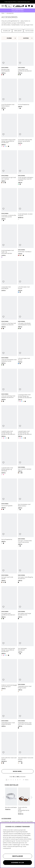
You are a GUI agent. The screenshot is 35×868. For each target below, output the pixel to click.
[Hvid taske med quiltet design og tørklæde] (26, 131)
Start (3, 13)
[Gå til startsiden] (18, 6)
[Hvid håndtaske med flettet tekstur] (9, 95)
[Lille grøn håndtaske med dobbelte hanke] (26, 313)
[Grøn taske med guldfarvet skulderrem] (26, 59)
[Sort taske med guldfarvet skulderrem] (9, 603)
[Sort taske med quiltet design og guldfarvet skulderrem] (9, 639)
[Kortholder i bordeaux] (26, 241)
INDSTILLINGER (17, 856)
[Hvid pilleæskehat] (26, 95)
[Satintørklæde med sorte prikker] (26, 748)
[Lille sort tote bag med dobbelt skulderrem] (9, 386)
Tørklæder (18, 31)
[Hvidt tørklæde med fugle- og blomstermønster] (9, 241)
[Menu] (3, 6)
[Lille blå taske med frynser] (26, 277)
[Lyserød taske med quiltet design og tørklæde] (9, 459)
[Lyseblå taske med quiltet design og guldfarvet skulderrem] (9, 422)
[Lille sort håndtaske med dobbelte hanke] (9, 349)
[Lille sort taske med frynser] (26, 349)
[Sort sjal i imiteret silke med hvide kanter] (26, 530)
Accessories (10, 13)
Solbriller (7, 31)
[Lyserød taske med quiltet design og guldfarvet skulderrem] (26, 422)
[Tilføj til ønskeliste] (3, 63)
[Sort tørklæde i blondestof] (26, 639)
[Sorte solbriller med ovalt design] (9, 748)
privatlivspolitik (15, 846)
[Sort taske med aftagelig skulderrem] (26, 567)
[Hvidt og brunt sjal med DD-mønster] (9, 168)
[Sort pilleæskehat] (9, 530)
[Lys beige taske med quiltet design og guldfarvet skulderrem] (26, 386)
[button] (27, 6)
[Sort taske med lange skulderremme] (26, 603)
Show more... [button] (18, 771)
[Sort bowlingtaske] (9, 495)
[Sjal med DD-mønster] (26, 459)
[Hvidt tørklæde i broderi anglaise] (26, 205)
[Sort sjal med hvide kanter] (9, 567)
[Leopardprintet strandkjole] (9, 277)
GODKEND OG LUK (17, 863)
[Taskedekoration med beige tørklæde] (9, 712)
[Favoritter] (30, 6)
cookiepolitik (7, 848)
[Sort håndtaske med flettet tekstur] (26, 495)
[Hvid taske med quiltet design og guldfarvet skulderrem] (9, 131)
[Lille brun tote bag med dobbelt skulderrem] (9, 313)
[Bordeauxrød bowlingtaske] (9, 59)
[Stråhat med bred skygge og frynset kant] (9, 676)
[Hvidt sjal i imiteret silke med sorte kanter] (9, 205)
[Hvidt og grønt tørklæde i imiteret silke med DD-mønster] (26, 168)
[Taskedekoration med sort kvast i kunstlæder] (26, 712)
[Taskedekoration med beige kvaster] (26, 676)
